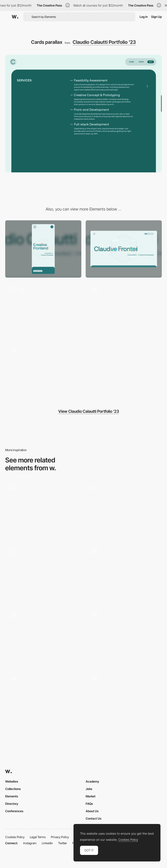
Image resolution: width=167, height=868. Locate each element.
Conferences (14, 811)
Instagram (30, 843)
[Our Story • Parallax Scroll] (124, 701)
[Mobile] (43, 249)
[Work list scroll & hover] (43, 372)
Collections (13, 789)
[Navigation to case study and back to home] (124, 311)
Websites (12, 781)
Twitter (63, 843)
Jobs (89, 789)
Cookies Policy (15, 837)
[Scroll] (124, 573)
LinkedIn (47, 843)
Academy (92, 781)
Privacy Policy (60, 837)
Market (91, 796)
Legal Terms (38, 837)
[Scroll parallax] (43, 509)
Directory (12, 804)
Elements (12, 796)
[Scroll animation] (124, 637)
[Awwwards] (15, 17)
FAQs (89, 804)
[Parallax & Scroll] (43, 573)
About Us (92, 811)
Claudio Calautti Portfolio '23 (104, 42)
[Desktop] (124, 249)
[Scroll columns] (43, 637)
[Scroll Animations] (43, 701)
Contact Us (94, 818)
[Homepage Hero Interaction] (43, 311)
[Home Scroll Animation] (124, 509)
